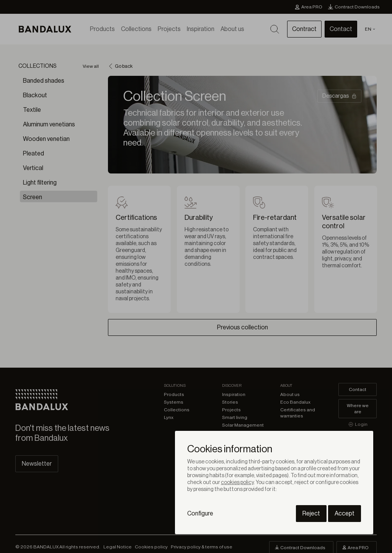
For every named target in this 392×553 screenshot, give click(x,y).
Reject (311, 514)
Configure (200, 514)
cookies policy (237, 483)
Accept (345, 514)
